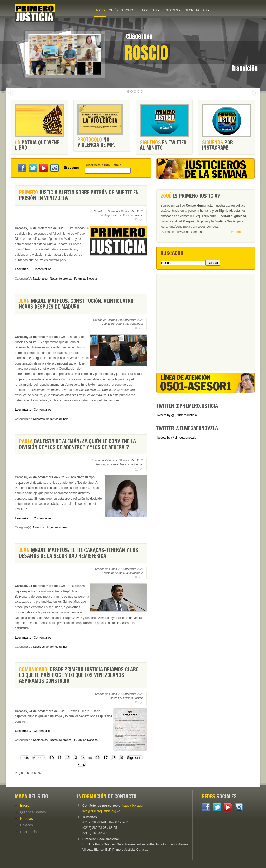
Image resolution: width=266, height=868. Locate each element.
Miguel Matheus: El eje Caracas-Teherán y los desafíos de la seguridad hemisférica (79, 553)
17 (105, 758)
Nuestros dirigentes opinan (51, 419)
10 (52, 758)
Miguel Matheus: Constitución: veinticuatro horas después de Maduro (76, 304)
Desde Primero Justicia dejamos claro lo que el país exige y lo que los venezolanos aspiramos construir (79, 675)
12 (67, 758)
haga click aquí (133, 806)
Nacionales (40, 279)
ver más (237, 232)
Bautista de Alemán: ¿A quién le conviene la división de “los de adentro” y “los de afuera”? (77, 444)
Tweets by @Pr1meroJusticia (177, 415)
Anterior (39, 758)
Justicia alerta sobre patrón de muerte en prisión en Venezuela (79, 195)
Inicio (25, 758)
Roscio (146, 53)
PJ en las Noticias (86, 279)
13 (75, 758)
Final (81, 764)
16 (98, 758)
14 (83, 758)
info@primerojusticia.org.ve (101, 811)
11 (59, 758)
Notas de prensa (61, 279)
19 (121, 758)
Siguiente (135, 758)
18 (113, 758)
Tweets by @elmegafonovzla (176, 438)
